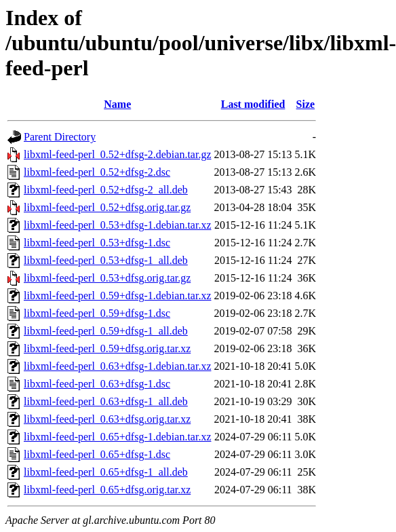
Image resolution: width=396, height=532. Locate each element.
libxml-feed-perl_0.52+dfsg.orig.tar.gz (107, 207)
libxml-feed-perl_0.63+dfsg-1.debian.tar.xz (118, 366)
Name (117, 104)
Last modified (253, 104)
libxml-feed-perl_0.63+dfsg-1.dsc (97, 384)
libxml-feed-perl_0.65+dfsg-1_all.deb (106, 472)
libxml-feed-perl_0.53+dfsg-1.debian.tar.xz (118, 225)
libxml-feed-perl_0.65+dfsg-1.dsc (97, 454)
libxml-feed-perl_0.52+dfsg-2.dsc (97, 172)
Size (306, 104)
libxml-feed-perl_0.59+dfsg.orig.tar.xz (107, 348)
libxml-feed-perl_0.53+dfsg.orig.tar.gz (107, 278)
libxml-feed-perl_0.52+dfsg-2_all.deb (106, 190)
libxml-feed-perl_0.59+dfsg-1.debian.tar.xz (118, 296)
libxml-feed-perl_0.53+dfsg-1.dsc (97, 243)
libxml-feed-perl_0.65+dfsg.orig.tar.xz (107, 490)
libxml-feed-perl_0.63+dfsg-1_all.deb (106, 401)
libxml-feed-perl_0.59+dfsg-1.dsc (97, 313)
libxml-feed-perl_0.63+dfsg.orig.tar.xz (107, 419)
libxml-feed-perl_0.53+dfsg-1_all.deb (106, 260)
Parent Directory (60, 137)
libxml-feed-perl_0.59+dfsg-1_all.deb (106, 331)
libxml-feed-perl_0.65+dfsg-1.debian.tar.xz (118, 437)
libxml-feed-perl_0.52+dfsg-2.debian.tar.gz (118, 154)
